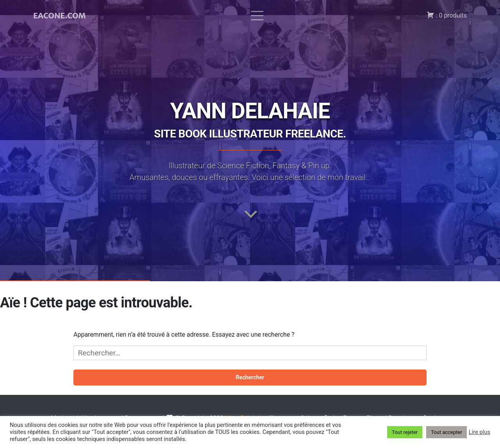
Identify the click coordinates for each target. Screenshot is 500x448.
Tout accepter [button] (446, 432)
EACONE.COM (60, 15)
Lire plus (479, 432)
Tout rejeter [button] (405, 432)
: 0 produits (447, 15)
